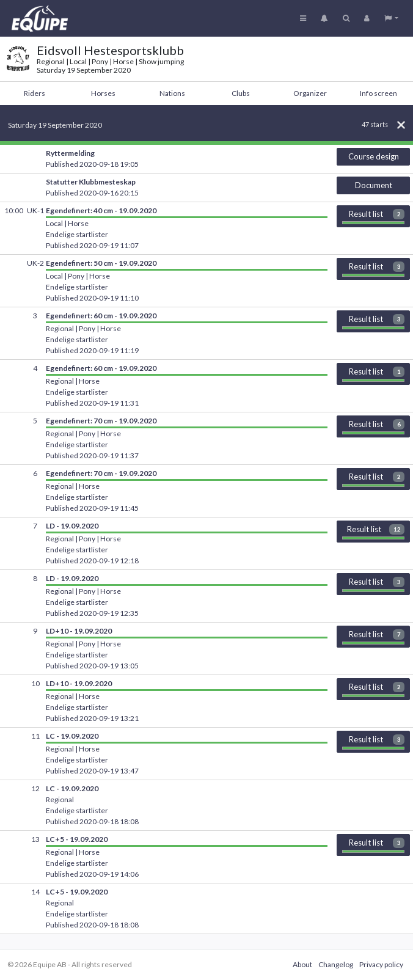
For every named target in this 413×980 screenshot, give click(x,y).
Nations (172, 93)
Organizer (310, 93)
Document (374, 185)
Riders (35, 93)
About (302, 964)
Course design (374, 156)
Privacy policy (381, 964)
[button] (391, 18)
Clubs (241, 93)
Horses (103, 93)
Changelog (336, 964)
